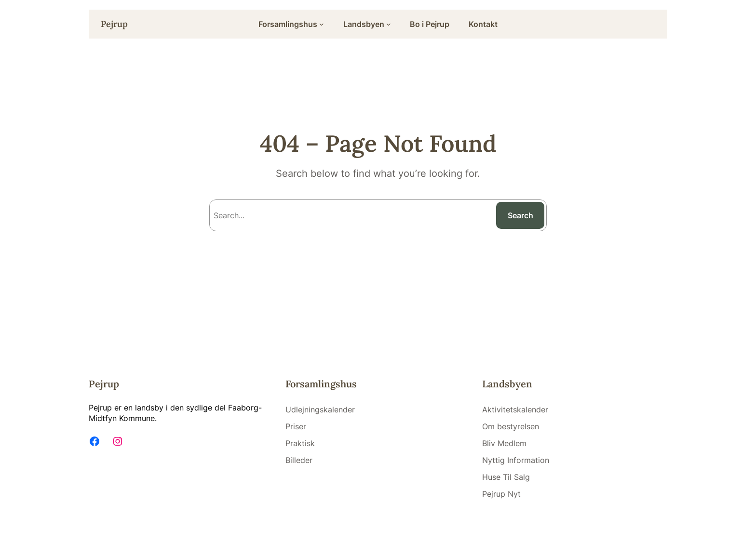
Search (520, 215)
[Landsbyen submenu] (389, 24)
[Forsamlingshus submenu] (322, 24)
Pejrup (114, 24)
